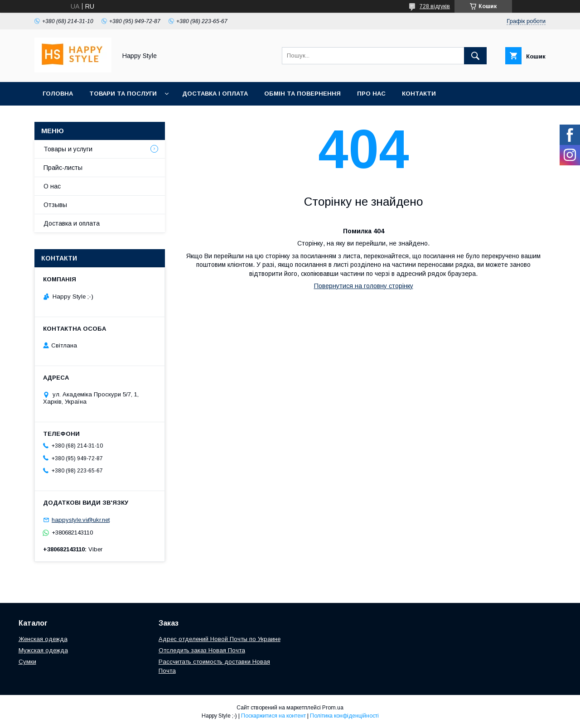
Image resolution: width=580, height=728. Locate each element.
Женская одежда (43, 639)
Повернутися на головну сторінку (364, 286)
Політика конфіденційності (344, 716)
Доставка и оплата (72, 223)
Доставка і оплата (215, 94)
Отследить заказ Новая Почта (202, 650)
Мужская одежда (43, 650)
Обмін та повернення (302, 94)
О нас (52, 186)
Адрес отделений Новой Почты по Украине (220, 639)
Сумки (27, 662)
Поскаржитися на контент (273, 716)
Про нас (371, 94)
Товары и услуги (68, 149)
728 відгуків (435, 6)
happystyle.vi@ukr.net (81, 520)
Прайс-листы (63, 168)
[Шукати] (475, 56)
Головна (58, 94)
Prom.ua (333, 708)
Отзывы (55, 205)
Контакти (419, 94)
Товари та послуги (123, 94)
